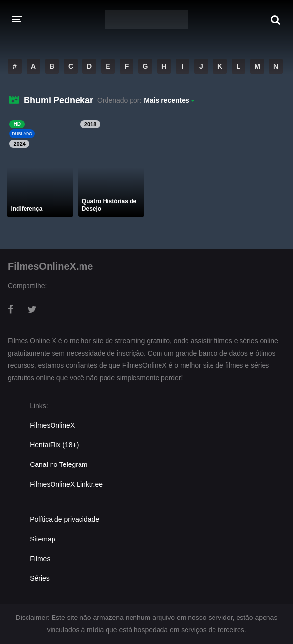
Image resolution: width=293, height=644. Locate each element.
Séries (40, 578)
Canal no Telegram (59, 464)
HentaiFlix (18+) (54, 445)
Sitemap (42, 539)
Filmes (40, 559)
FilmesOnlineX (52, 425)
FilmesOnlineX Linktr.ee (66, 484)
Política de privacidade (65, 519)
